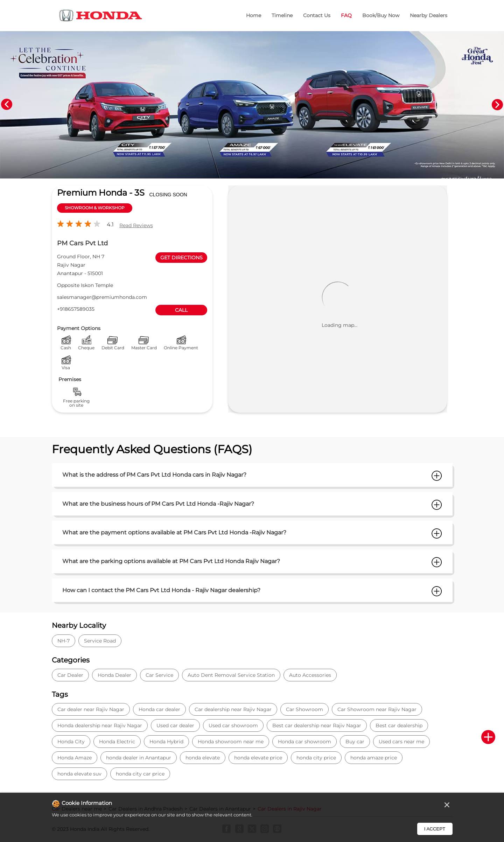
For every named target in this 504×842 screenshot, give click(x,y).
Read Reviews (136, 225)
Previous (7, 105)
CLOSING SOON (168, 195)
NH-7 (64, 641)
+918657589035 (76, 309)
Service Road (100, 641)
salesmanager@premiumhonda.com (102, 297)
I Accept (435, 829)
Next (497, 105)
